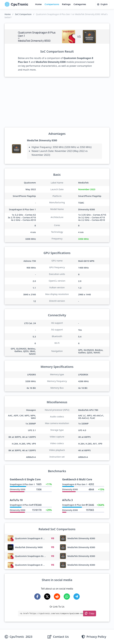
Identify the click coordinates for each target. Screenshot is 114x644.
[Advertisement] (57, 102)
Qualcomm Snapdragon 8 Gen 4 (32, 565)
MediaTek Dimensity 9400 (29, 547)
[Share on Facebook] (37, 597)
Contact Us (61, 637)
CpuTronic (16, 4)
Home (38, 4)
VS (53, 538)
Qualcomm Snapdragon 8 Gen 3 (32, 538)
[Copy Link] (90, 613)
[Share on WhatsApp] (67, 597)
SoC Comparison (23, 14)
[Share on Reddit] (57, 597)
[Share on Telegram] (77, 597)
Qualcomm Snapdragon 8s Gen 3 (33, 556)
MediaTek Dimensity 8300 (42, 140)
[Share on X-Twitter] (47, 597)
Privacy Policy (96, 637)
